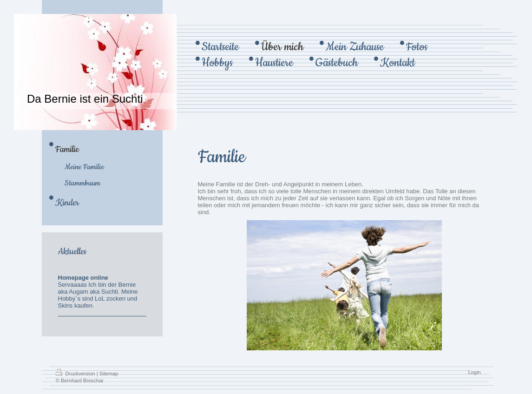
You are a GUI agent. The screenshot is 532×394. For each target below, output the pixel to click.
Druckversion (76, 374)
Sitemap (109, 374)
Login (475, 372)
